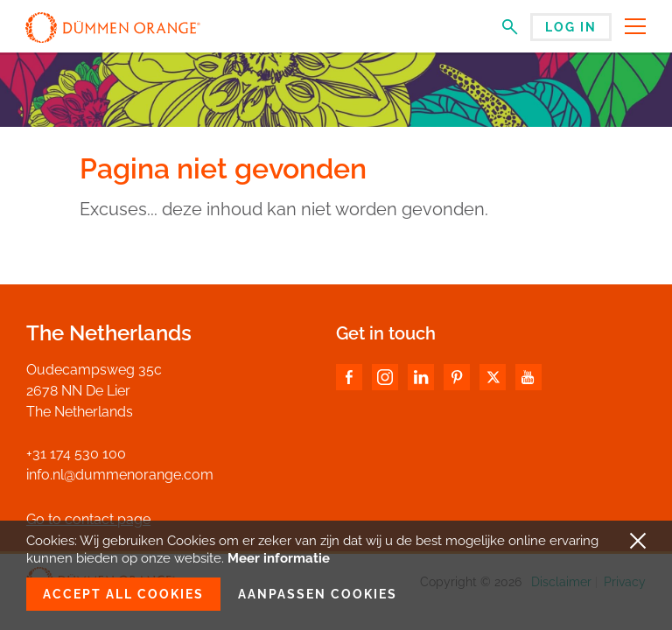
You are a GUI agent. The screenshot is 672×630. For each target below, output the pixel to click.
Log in (571, 27)
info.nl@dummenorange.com (120, 475)
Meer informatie (279, 558)
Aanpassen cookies (318, 594)
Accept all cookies (123, 594)
